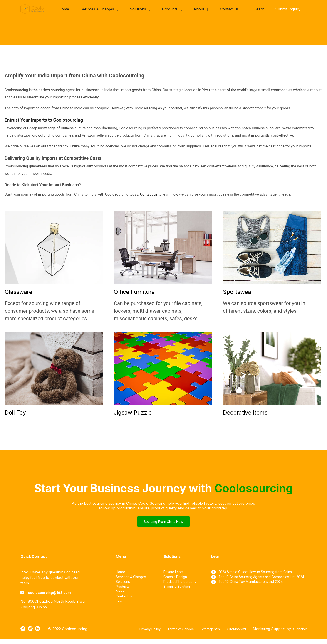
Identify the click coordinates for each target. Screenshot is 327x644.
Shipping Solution (179, 592)
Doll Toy (15, 413)
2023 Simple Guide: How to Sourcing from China (262, 575)
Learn (259, 9)
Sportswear (238, 292)
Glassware (19, 292)
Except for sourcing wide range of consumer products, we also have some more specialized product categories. (50, 311)
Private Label (175, 575)
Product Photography (182, 586)
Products (124, 592)
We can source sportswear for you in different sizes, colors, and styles (264, 307)
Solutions (124, 586)
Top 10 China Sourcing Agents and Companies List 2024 (260, 584)
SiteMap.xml (234, 633)
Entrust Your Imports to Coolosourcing (44, 120)
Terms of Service (172, 633)
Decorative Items (245, 413)
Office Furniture (134, 292)
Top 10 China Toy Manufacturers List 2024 (257, 592)
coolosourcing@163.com (56, 597)
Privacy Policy (138, 633)
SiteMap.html (205, 633)
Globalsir (299, 633)
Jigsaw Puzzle (133, 413)
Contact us (149, 194)
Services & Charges (133, 581)
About (121, 597)
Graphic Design (177, 581)
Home (121, 575)
